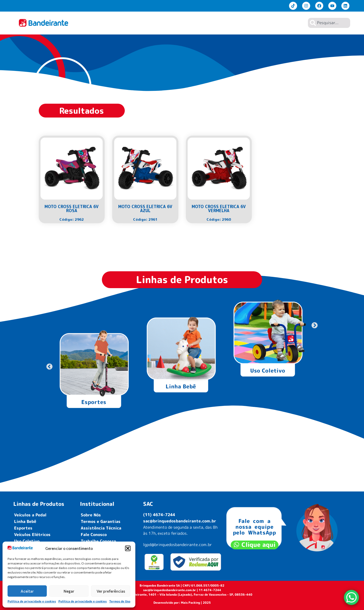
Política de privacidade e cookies (32, 601)
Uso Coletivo (27, 541)
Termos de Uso (120, 601)
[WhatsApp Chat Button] (351, 597)
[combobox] (329, 23)
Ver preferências (111, 591)
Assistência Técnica (101, 528)
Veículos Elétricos (32, 535)
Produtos (223, 23)
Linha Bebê (25, 521)
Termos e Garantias (101, 521)
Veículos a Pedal (30, 515)
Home (203, 23)
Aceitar (27, 591)
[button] (128, 548)
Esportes (23, 528)
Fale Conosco (94, 535)
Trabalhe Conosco (98, 541)
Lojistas (271, 23)
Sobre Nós (248, 23)
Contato (293, 23)
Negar (69, 591)
